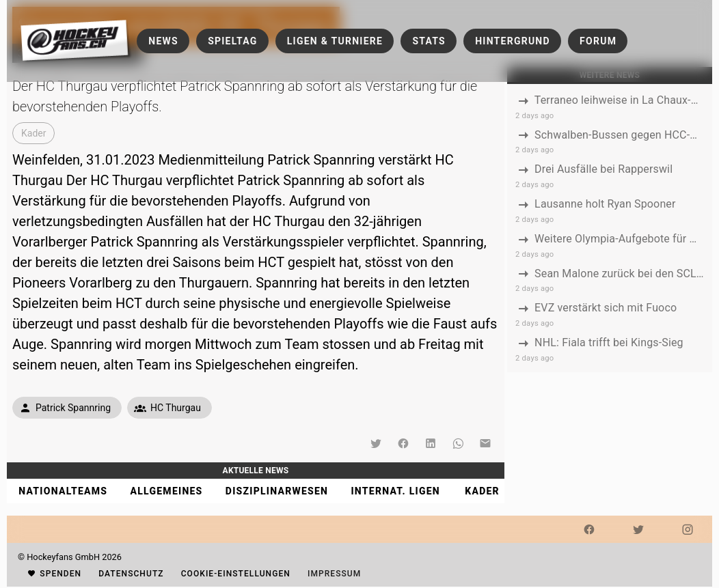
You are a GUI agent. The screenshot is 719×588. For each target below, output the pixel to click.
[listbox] (610, 228)
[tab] (63, 491)
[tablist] (256, 491)
